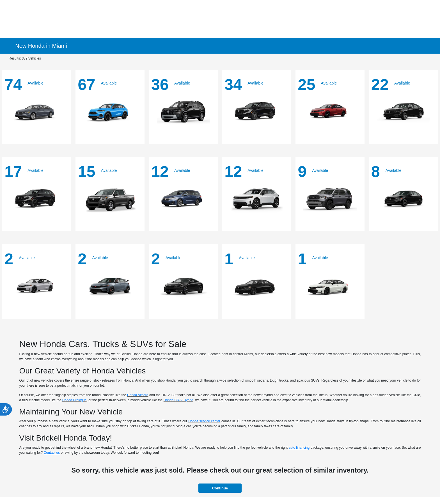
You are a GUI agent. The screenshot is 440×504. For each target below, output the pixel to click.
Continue (220, 488)
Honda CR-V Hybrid (178, 400)
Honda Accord (138, 395)
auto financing (299, 448)
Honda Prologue (75, 400)
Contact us (52, 453)
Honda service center (204, 421)
